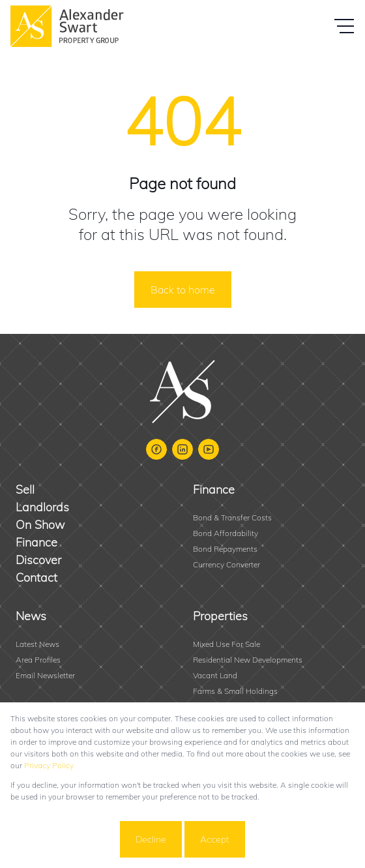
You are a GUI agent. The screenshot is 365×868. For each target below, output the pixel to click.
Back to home (183, 290)
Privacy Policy (49, 765)
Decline (151, 839)
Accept (215, 839)
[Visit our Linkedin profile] (182, 449)
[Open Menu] (344, 26)
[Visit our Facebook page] (156, 449)
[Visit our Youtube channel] (209, 449)
